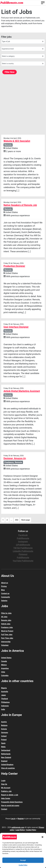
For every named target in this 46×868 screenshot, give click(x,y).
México (4, 665)
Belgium (4, 725)
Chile (3, 672)
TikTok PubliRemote (23, 548)
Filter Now (10, 72)
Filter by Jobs (6, 613)
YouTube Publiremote (23, 561)
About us (5, 583)
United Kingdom (7, 765)
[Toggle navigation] (43, 3)
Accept (23, 860)
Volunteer (5, 645)
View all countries (8, 768)
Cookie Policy (23, 865)
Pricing (4, 586)
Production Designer (14, 266)
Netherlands (6, 754)
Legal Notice (20, 830)
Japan (4, 695)
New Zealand (6, 757)
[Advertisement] (23, 104)
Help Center (6, 798)
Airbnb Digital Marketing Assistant (22, 391)
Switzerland (6, 750)
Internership (6, 642)
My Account (6, 788)
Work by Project (7, 631)
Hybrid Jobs (6, 624)
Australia (5, 692)
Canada (4, 661)
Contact (4, 809)
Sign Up (4, 784)
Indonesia (5, 706)
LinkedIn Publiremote (23, 551)
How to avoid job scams (10, 806)
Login (3, 781)
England (4, 761)
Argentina (5, 668)
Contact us (5, 593)
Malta (3, 747)
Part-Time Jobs (7, 638)
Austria (4, 722)
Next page (26, 520)
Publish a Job (6, 791)
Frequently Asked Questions (12, 802)
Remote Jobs (6, 620)
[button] (42, 837)
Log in (13, 819)
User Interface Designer (16, 327)
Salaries (4, 601)
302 (17, 520)
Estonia (4, 729)
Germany (5, 733)
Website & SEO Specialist (17, 141)
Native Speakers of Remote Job (20, 205)
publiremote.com (18, 827)
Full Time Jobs (7, 635)
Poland (4, 740)
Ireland (4, 736)
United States (6, 658)
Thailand (4, 699)
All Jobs (4, 617)
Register (21, 819)
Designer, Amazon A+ (15, 458)
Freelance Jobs (7, 627)
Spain (3, 743)
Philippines (5, 702)
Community (6, 597)
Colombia (5, 676)
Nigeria (4, 688)
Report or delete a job (10, 795)
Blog (3, 590)
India (3, 709)
